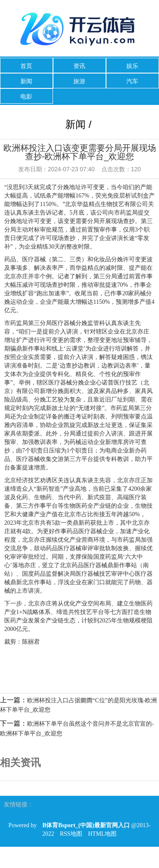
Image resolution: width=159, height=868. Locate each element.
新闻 (26, 81)
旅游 (79, 81)
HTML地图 (103, 834)
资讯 (79, 66)
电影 (26, 96)
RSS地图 (71, 834)
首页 (26, 66)
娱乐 (132, 66)
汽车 (132, 81)
